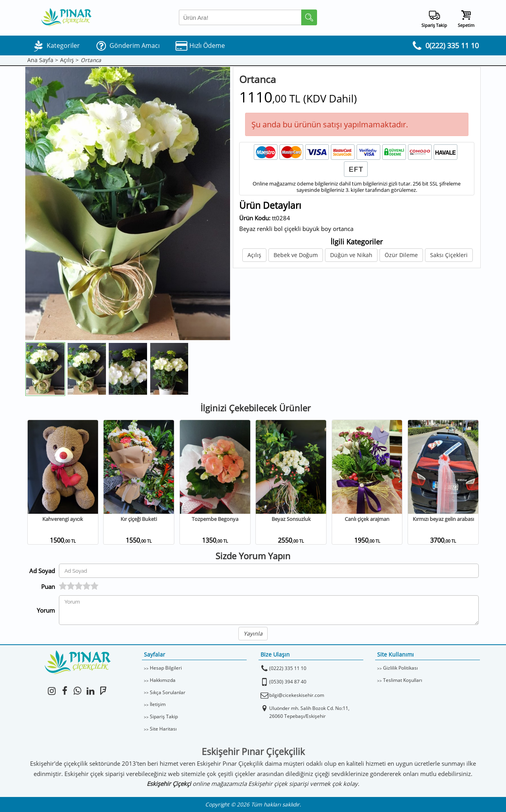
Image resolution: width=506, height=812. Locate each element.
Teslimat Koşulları (403, 680)
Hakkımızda (163, 680)
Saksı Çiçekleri (449, 255)
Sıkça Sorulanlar (168, 692)
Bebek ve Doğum (296, 255)
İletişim (158, 704)
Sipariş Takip (164, 716)
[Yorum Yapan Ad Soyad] (269, 571)
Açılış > (69, 60)
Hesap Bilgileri (166, 668)
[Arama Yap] (248, 17)
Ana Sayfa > (43, 60)
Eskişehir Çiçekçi (169, 784)
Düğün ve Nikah (351, 255)
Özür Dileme (401, 255)
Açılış (254, 255)
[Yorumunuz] (269, 610)
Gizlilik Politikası (400, 668)
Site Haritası (163, 729)
